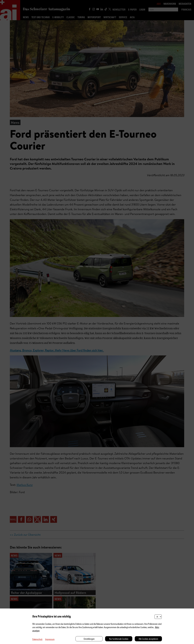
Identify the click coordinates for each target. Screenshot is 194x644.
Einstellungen (89, 639)
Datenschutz (37, 639)
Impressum (50, 639)
